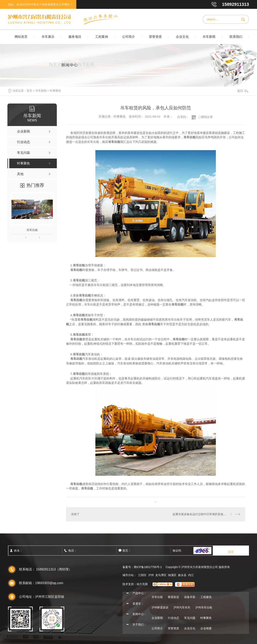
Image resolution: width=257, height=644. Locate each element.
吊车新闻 (209, 37)
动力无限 (142, 584)
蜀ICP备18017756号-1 (148, 567)
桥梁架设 (173, 597)
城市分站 (128, 575)
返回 (243, 91)
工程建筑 (206, 597)
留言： (136, 551)
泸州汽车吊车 (182, 607)
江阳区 (142, 575)
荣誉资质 (155, 37)
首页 (29, 91)
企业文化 (182, 37)
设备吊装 (190, 597)
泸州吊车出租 (204, 607)
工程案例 (102, 37)
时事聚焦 (55, 91)
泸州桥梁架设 (160, 607)
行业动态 (173, 618)
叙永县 (182, 575)
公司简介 (128, 37)
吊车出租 (32, 230)
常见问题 (190, 618)
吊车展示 (48, 37)
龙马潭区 (161, 575)
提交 (231, 552)
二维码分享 (205, 117)
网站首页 (21, 37)
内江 (191, 575)
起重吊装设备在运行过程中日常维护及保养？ (201, 514)
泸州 (151, 575)
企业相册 (206, 628)
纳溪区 (172, 575)
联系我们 (236, 37)
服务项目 (75, 37)
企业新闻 (157, 618)
